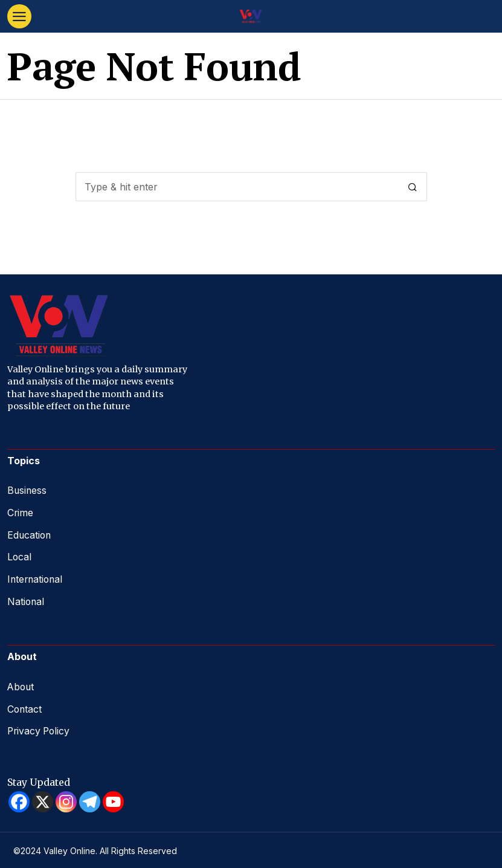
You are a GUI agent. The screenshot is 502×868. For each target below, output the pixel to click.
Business (27, 490)
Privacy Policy (40, 728)
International (36, 577)
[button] (413, 187)
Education (30, 534)
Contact (25, 706)
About (21, 684)
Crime (21, 512)
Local (20, 555)
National (26, 599)
